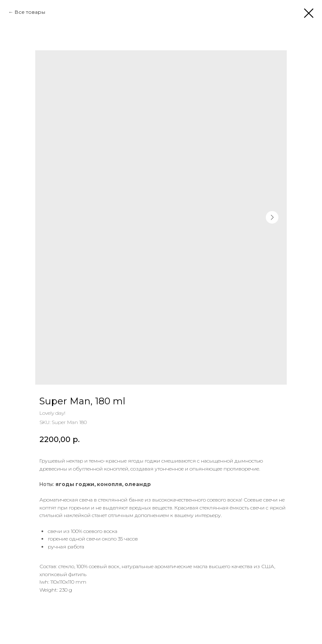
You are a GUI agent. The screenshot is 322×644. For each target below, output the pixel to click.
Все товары (30, 12)
